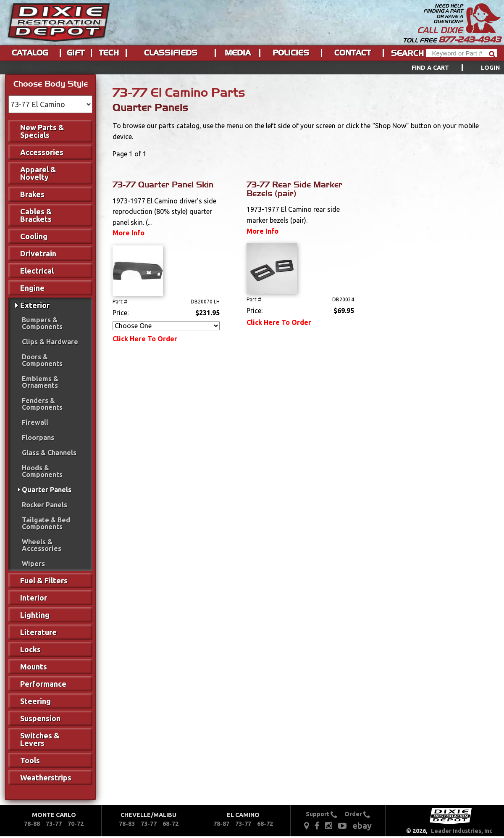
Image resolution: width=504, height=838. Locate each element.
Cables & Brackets (36, 215)
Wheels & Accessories (42, 545)
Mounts (34, 667)
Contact (353, 53)
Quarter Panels (47, 490)
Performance (43, 684)
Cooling (34, 236)
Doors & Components (42, 360)
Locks (30, 649)
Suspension (40, 718)
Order (357, 814)
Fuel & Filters (44, 580)
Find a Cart (430, 68)
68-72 (171, 824)
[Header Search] (462, 53)
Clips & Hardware (50, 342)
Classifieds (171, 53)
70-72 (76, 824)
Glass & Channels (49, 453)
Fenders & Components (42, 404)
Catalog (30, 53)
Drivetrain (38, 253)
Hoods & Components (42, 471)
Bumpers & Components (42, 323)
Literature (38, 632)
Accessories (42, 152)
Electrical (37, 271)
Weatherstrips (46, 777)
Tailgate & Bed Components (46, 523)
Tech (109, 53)
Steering (35, 701)
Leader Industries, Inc (462, 831)
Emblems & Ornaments (40, 382)
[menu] (252, 68)
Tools (30, 760)
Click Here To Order (145, 339)
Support (322, 814)
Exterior (35, 305)
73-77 (54, 824)
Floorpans (38, 437)
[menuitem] (446, 68)
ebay (362, 826)
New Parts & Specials (42, 131)
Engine (32, 288)
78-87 (221, 824)
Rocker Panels (45, 505)
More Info (129, 233)
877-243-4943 (470, 40)
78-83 (127, 824)
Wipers (33, 564)
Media (238, 53)
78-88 (32, 824)
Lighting (35, 615)
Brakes (32, 194)
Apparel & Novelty (38, 173)
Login (490, 68)
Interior (34, 598)
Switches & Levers (40, 739)
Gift (76, 53)
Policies (291, 53)
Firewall (35, 422)
